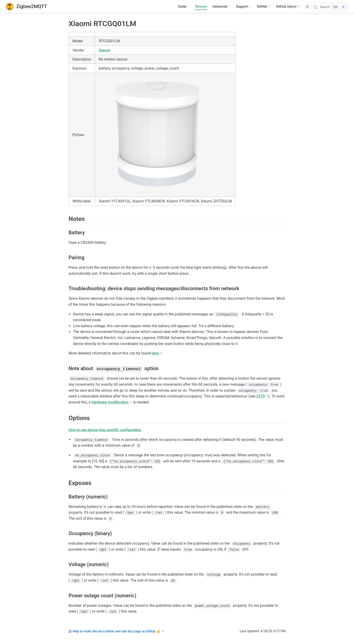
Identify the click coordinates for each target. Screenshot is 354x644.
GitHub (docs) (286, 7)
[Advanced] (222, 7)
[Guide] (184, 7)
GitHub (262, 7)
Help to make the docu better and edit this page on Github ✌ (114, 631)
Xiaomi (105, 50)
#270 (261, 396)
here (155, 353)
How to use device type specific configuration (105, 430)
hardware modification (110, 402)
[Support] (244, 7)
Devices (201, 7)
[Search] (330, 7)
